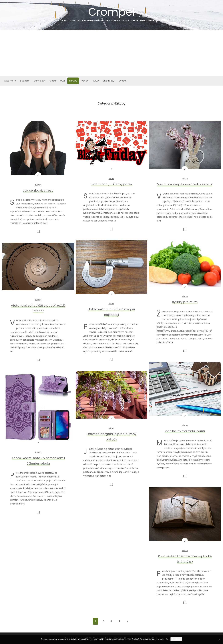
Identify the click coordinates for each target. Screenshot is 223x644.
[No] (219, 640)
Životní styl (109, 81)
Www (96, 81)
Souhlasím (176, 639)
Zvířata (123, 81)
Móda (53, 81)
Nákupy (73, 81)
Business (25, 81)
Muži (62, 81)
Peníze (85, 81)
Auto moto (10, 81)
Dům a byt (40, 81)
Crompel (112, 13)
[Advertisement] (112, 53)
